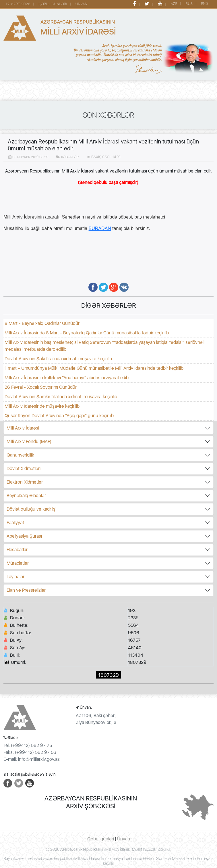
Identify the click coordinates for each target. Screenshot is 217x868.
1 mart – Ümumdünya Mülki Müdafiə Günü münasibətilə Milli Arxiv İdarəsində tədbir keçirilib (94, 368)
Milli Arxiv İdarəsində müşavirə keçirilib (42, 406)
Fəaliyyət (15, 523)
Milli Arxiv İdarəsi (23, 428)
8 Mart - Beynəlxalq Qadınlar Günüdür (42, 323)
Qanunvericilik (20, 455)
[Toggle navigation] (11, 91)
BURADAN (100, 228)
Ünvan (124, 839)
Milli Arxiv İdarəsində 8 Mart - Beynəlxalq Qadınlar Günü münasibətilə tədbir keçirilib (87, 333)
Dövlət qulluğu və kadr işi (31, 509)
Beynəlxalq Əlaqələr (26, 496)
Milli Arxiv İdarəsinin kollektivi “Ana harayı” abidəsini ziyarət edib (67, 378)
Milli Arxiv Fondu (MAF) (29, 441)
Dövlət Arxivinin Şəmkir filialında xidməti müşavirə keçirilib (61, 397)
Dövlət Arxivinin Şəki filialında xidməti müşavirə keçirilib (58, 359)
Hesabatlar (17, 550)
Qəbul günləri (101, 839)
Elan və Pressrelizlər (26, 590)
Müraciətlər (18, 563)
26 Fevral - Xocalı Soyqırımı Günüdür (41, 387)
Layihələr (15, 577)
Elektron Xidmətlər (25, 482)
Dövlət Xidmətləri (24, 469)
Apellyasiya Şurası (24, 536)
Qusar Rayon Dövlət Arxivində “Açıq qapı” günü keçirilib (59, 416)
